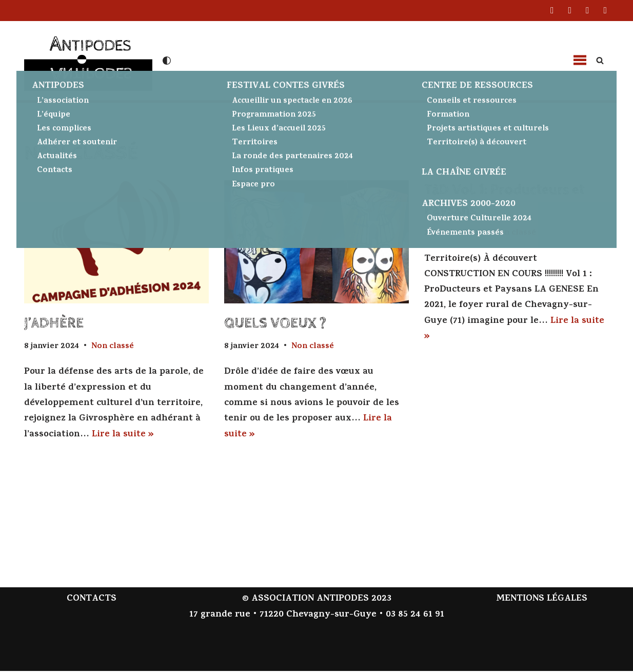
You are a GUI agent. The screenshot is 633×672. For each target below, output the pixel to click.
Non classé (114, 347)
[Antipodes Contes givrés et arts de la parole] (88, 59)
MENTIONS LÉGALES (542, 601)
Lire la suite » (123, 435)
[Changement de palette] (167, 61)
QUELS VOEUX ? (275, 323)
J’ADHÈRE (54, 323)
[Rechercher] (600, 60)
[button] (580, 61)
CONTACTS (92, 601)
